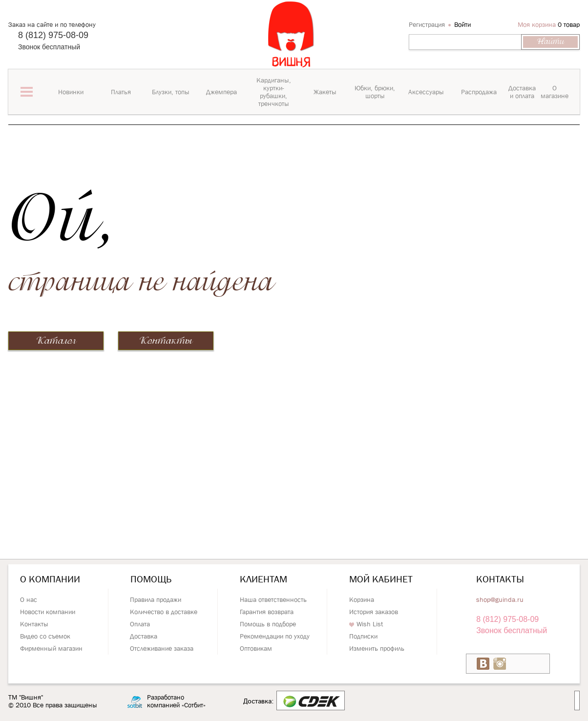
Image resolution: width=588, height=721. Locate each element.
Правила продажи (156, 599)
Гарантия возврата (267, 612)
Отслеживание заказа (162, 648)
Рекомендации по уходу (275, 636)
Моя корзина (537, 24)
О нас (29, 599)
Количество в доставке (164, 612)
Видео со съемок (45, 636)
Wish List (366, 624)
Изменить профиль (377, 648)
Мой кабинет (381, 579)
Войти (462, 24)
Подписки (363, 636)
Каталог (56, 341)
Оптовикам (256, 648)
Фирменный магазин (51, 648)
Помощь (151, 579)
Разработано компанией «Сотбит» (176, 701)
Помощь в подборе (268, 624)
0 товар (569, 24)
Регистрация (427, 24)
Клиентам (263, 579)
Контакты (166, 341)
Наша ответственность (273, 599)
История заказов (374, 612)
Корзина (362, 599)
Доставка (144, 636)
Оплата (140, 624)
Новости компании (48, 612)
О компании (50, 579)
